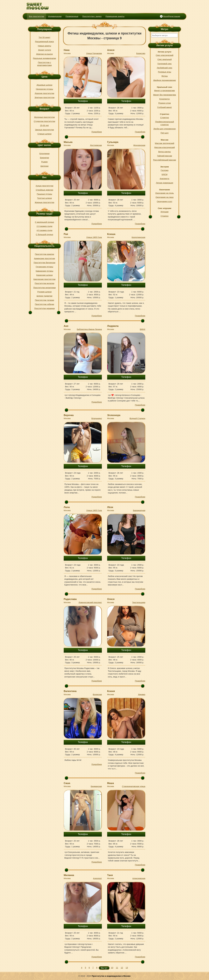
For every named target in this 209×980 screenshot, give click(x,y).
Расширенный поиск (44, 41)
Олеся (111, 599)
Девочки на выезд (44, 54)
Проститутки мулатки (44, 283)
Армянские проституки (44, 258)
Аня (66, 326)
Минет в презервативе (165, 90)
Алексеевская (139, 878)
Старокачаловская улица (134, 786)
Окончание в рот (165, 201)
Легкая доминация (165, 183)
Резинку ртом (165, 103)
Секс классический (165, 55)
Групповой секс (164, 64)
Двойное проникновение (165, 80)
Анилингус (164, 179)
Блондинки (45, 153)
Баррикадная (139, 510)
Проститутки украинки (44, 308)
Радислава (70, 599)
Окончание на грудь (164, 193)
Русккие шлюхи (44, 292)
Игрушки (165, 212)
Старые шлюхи (44, 134)
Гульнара (113, 142)
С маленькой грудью (44, 222)
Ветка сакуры (165, 152)
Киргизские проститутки (44, 279)
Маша (110, 783)
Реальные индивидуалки (44, 58)
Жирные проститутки (45, 202)
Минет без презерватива (165, 95)
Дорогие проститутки (45, 93)
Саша (67, 783)
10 (112, 968)
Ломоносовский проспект (90, 602)
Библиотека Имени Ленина (89, 329)
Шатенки (45, 166)
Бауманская (96, 786)
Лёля (110, 507)
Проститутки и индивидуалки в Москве (111, 976)
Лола (67, 507)
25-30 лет (45, 125)
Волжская (97, 694)
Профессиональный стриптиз (165, 123)
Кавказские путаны (45, 271)
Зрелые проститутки (44, 130)
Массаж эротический (165, 143)
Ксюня (111, 691)
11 (117, 968)
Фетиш (165, 76)
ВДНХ (143, 329)
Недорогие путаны (44, 89)
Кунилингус (165, 99)
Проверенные (72, 16)
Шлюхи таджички (44, 296)
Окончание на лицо (165, 197)
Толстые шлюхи (44, 198)
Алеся (111, 50)
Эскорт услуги (44, 50)
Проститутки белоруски (44, 263)
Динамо (142, 694)
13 (127, 968)
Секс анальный (165, 59)
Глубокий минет (165, 107)
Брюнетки (44, 158)
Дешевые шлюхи (45, 85)
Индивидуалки (55, 16)
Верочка (69, 415)
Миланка (69, 875)
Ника (67, 50)
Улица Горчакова (94, 53)
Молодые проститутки (45, 117)
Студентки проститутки (44, 121)
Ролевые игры (165, 72)
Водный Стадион (137, 418)
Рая (66, 234)
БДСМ (165, 174)
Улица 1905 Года (94, 237)
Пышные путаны (44, 194)
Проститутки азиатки (45, 254)
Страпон (165, 216)
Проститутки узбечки (45, 304)
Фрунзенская (139, 145)
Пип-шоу (164, 133)
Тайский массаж (164, 156)
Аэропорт (97, 878)
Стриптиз (165, 118)
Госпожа (165, 170)
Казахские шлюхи (44, 275)
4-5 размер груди (44, 230)
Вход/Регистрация (172, 16)
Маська (68, 142)
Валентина (70, 691)
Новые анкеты (44, 46)
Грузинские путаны (44, 267)
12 (122, 968)
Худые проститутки (44, 186)
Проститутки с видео (92, 16)
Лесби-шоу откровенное (165, 129)
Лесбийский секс (164, 68)
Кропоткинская (138, 237)
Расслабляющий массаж (165, 160)
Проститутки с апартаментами (44, 64)
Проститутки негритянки (45, 288)
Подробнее (97, 132)
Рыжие (45, 162)
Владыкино (97, 418)
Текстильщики (139, 602)
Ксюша (111, 234)
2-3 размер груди (44, 226)
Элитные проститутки (45, 97)
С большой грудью (45, 234)
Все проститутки (37, 16)
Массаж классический (165, 147)
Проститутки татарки (45, 300)
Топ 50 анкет (45, 37)
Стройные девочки (45, 190)
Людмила (113, 326)
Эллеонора (114, 415)
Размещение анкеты (115, 16)
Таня (110, 875)
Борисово (141, 53)
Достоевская (96, 145)
